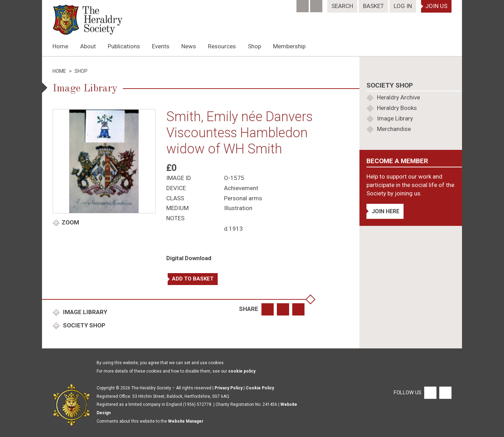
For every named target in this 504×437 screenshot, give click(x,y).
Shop (254, 46)
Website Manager (186, 421)
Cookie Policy (260, 388)
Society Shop (83, 325)
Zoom (70, 222)
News (189, 46)
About (88, 46)
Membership (289, 46)
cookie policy (242, 371)
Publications (124, 46)
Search (342, 6)
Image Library (84, 312)
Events (161, 46)
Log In (403, 6)
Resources (222, 46)
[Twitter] (317, 4)
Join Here (386, 211)
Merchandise (394, 129)
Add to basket (193, 279)
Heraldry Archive (398, 97)
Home (60, 46)
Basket (373, 6)
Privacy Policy (229, 388)
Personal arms (243, 198)
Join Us (436, 6)
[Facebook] (303, 4)
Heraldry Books (397, 108)
